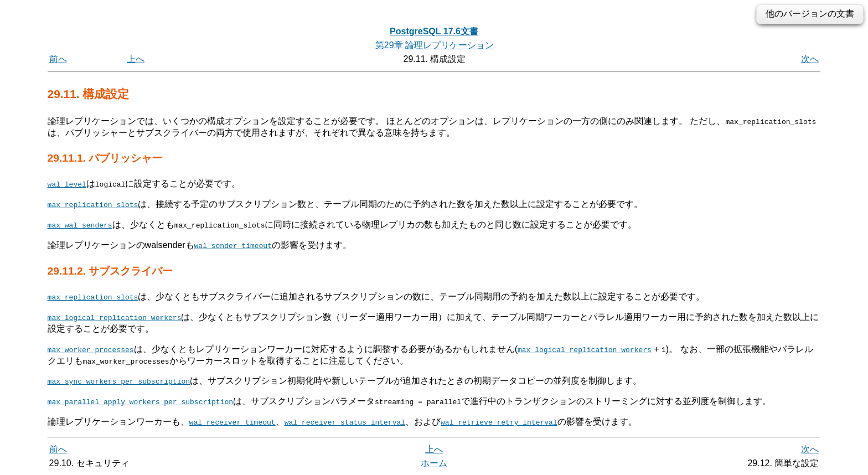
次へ (810, 59)
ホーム (434, 463)
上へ (136, 59)
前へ (58, 59)
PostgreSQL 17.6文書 (434, 31)
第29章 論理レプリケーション (435, 45)
